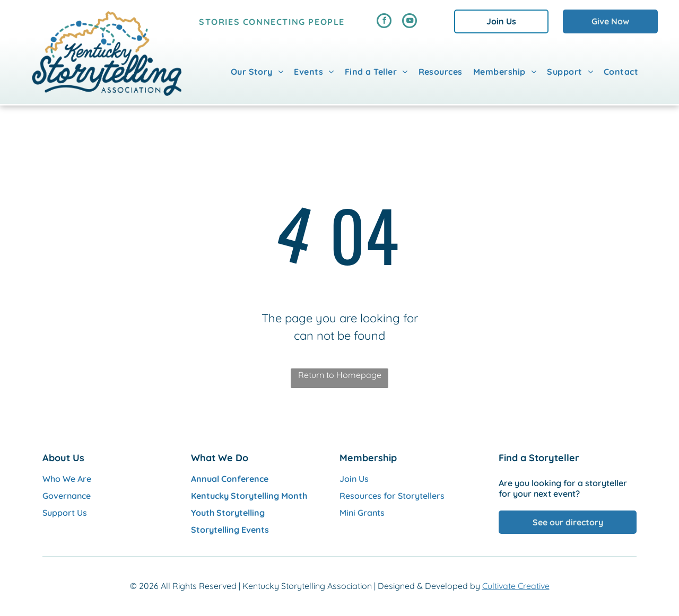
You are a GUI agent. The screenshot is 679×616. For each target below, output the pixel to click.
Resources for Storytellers (392, 496)
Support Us (65, 513)
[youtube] (410, 22)
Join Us (354, 479)
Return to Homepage (340, 375)
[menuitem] (257, 72)
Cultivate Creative (516, 586)
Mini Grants (362, 513)
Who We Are (67, 479)
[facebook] (384, 22)
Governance (67, 496)
